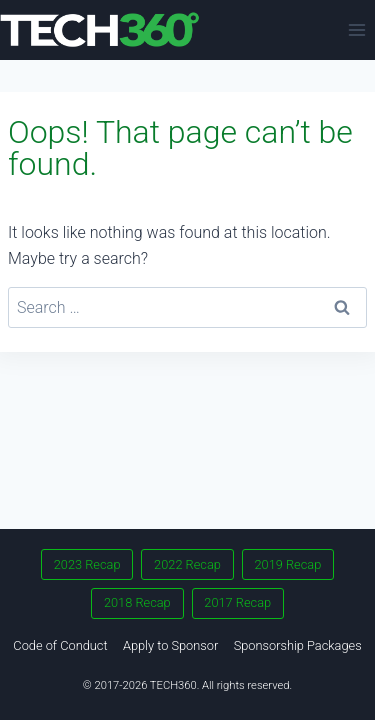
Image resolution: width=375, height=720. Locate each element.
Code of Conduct (60, 645)
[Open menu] (356, 29)
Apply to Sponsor (170, 645)
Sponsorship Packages (298, 645)
